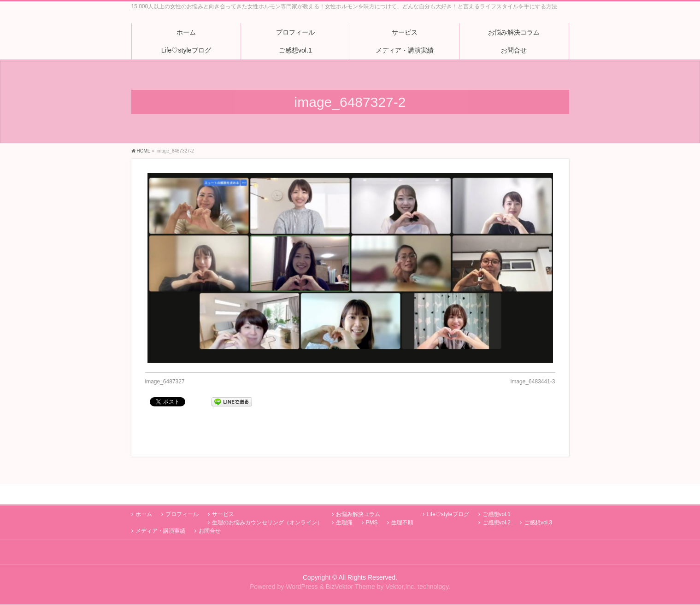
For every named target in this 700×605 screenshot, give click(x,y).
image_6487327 (165, 382)
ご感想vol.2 (497, 503)
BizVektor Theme (350, 567)
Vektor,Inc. (400, 567)
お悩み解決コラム (358, 494)
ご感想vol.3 (538, 503)
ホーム (144, 494)
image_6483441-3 (533, 382)
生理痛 (344, 503)
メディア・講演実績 (160, 511)
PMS (372, 503)
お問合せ (210, 511)
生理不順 (402, 503)
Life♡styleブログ (448, 494)
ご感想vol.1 (497, 494)
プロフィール (182, 494)
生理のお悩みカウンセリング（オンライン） (267, 503)
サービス (223, 494)
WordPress (302, 567)
